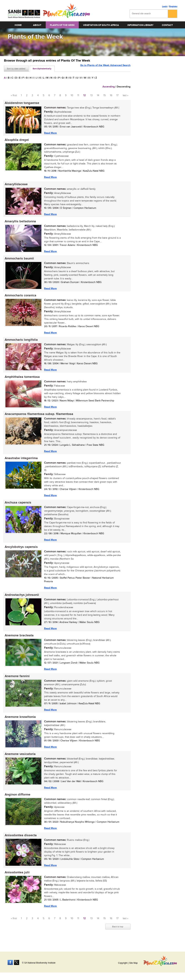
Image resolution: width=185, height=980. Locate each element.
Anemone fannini (16, 682)
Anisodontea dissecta (20, 843)
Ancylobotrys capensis (21, 551)
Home (18, 25)
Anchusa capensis (17, 507)
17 (117, 95)
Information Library (140, 25)
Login (165, 6)
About (37, 25)
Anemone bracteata (18, 641)
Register (173, 6)
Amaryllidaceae (15, 185)
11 (78, 95)
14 (98, 95)
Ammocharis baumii (19, 260)
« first (14, 95)
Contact (167, 25)
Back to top (118, 935)
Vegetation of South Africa (101, 25)
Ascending (109, 87)
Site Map (133, 963)
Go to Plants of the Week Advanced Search (105, 68)
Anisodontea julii (16, 880)
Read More (50, 133)
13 (92, 95)
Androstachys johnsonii (21, 600)
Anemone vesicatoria (19, 761)
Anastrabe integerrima (21, 462)
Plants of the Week (62, 25)
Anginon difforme (17, 802)
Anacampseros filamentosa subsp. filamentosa (38, 417)
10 (72, 95)
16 (111, 95)
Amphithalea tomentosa (21, 380)
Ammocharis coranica (20, 298)
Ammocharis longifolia (21, 342)
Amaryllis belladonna (20, 223)
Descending (124, 87)
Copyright (123, 963)
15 (105, 95)
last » (125, 95)
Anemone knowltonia (20, 723)
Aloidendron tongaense (21, 103)
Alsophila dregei (16, 140)
